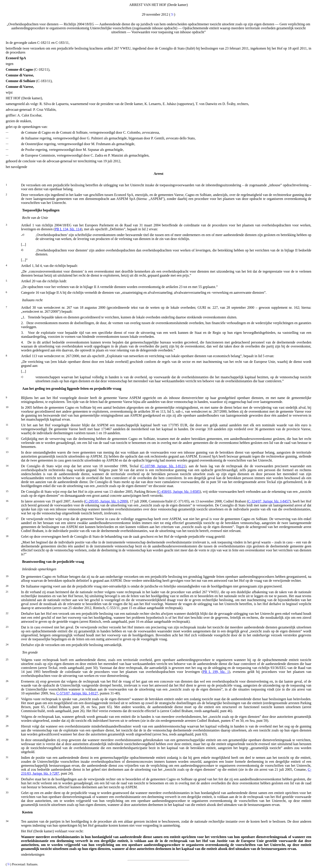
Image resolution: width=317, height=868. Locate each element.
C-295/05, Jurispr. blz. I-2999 (106, 501)
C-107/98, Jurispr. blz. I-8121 (163, 466)
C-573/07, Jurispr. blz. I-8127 (77, 693)
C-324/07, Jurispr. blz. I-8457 (269, 501)
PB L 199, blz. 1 (216, 672)
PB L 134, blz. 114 (68, 229)
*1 (172, 14)
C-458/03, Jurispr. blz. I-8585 (179, 492)
